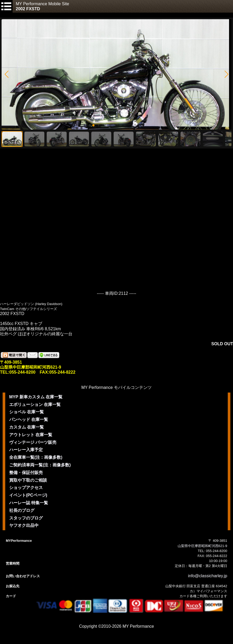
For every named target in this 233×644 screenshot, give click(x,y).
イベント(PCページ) (28, 495)
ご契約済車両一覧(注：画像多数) (40, 465)
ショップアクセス (26, 488)
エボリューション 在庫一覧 (35, 405)
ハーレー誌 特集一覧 (29, 503)
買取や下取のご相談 (28, 480)
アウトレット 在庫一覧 (31, 435)
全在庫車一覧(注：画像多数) (36, 457)
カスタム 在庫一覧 (27, 427)
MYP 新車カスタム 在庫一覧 (36, 397)
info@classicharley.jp (207, 576)
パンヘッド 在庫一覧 (29, 419)
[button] (6, 74)
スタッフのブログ (26, 518)
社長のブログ (22, 510)
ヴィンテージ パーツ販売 (33, 442)
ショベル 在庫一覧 (27, 412)
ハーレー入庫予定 (26, 450)
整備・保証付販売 (26, 473)
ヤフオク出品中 (24, 525)
